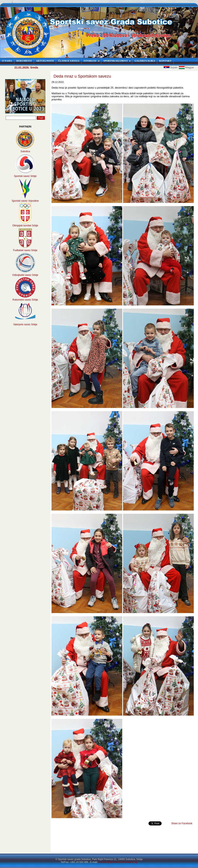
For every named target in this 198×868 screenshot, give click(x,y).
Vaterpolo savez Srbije (25, 324)
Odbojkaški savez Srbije (25, 275)
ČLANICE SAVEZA (69, 61)
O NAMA (7, 61)
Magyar (186, 67)
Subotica (25, 151)
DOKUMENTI (24, 61)
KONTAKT (165, 61)
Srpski (171, 67)
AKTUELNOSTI (45, 61)
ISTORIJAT (92, 61)
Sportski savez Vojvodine (25, 201)
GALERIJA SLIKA (145, 61)
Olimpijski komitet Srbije (25, 226)
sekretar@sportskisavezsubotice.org (118, 862)
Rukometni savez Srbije (25, 300)
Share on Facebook (182, 823)
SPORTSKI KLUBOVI (117, 61)
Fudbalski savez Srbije (25, 250)
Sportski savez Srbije (25, 176)
